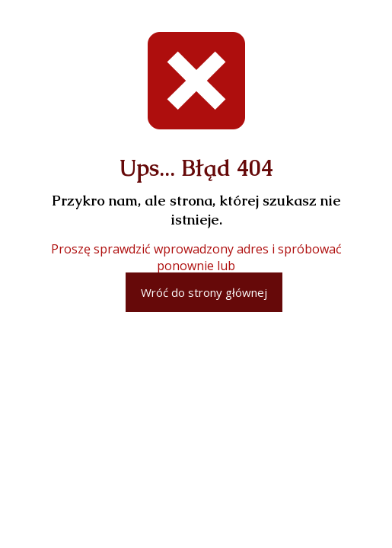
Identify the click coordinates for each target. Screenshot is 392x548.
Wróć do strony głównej (204, 292)
